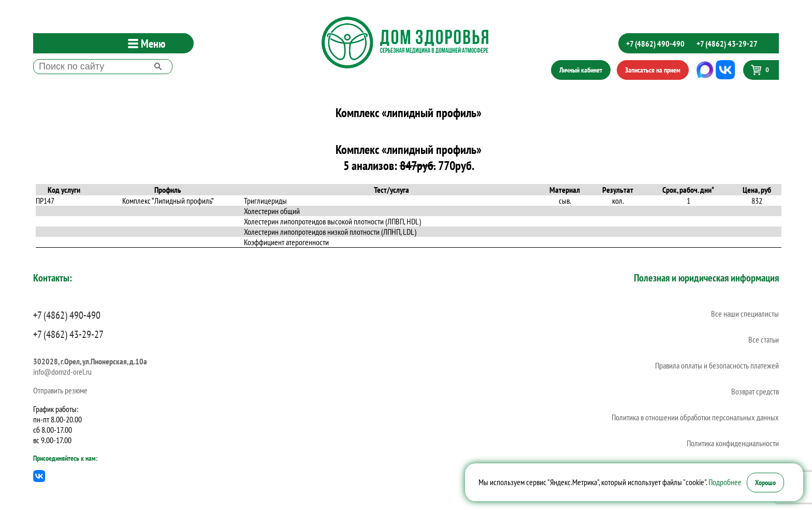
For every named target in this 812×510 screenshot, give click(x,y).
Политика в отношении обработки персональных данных (695, 417)
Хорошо (765, 483)
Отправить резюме (60, 390)
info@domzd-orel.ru (62, 372)
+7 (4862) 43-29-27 (727, 44)
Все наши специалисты (745, 314)
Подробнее (725, 482)
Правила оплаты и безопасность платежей (717, 365)
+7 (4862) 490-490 (655, 44)
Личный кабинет (581, 70)
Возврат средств (755, 391)
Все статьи (764, 339)
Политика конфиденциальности (733, 443)
